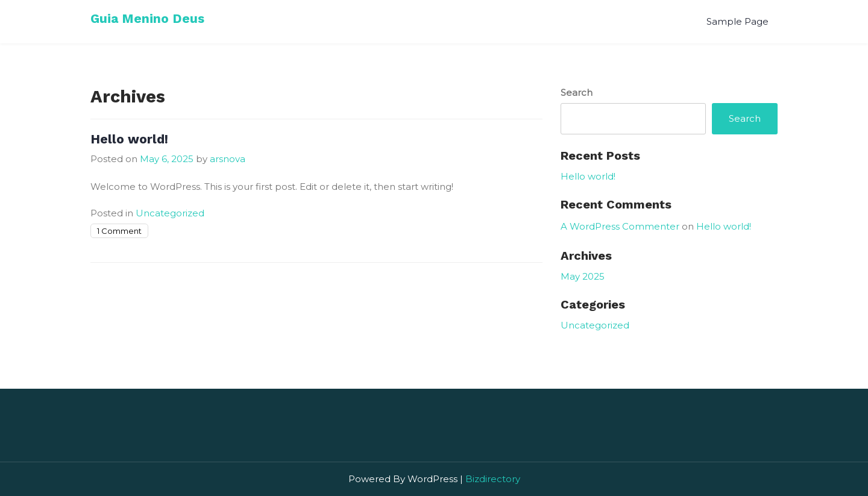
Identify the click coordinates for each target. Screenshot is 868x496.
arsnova (228, 159)
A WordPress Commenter (620, 226)
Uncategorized (170, 213)
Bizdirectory (493, 479)
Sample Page (737, 21)
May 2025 (583, 276)
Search (577, 93)
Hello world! (129, 139)
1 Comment (119, 231)
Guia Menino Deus (147, 18)
